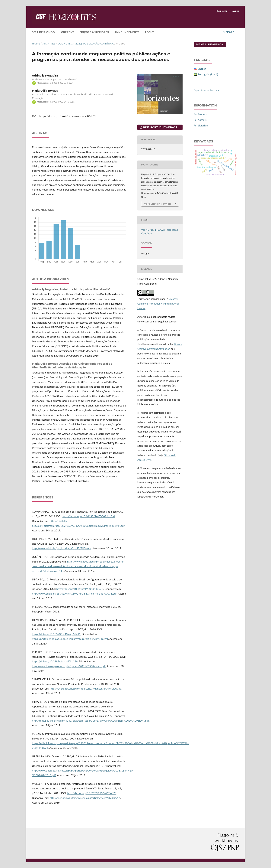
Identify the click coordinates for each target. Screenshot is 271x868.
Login (235, 11)
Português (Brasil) (208, 74)
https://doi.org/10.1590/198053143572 (80, 589)
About (150, 32)
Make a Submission (210, 44)
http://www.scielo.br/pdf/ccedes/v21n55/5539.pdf (62, 548)
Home (36, 44)
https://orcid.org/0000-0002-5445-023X (56, 102)
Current (68, 32)
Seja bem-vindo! (44, 32)
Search (230, 32)
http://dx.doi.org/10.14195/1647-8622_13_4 (89, 516)
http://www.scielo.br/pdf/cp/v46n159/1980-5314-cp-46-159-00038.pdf (74, 594)
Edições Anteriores (94, 32)
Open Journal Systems (207, 90)
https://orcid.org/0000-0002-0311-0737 (55, 83)
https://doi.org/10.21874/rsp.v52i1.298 (55, 661)
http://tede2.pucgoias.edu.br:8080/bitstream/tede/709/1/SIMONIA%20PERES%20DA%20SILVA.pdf (90, 721)
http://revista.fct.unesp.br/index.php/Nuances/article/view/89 (86, 689)
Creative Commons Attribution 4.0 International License (158, 304)
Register (222, 11)
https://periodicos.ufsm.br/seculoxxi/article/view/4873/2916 (85, 798)
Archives (49, 44)
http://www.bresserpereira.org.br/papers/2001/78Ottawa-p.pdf (69, 666)
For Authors (200, 120)
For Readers (200, 114)
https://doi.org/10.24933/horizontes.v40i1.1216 (68, 116)
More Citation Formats (157, 204)
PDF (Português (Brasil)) (161, 127)
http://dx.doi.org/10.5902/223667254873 (92, 793)
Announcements (127, 32)
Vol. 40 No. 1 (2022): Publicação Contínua (86, 44)
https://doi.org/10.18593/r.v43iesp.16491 (56, 634)
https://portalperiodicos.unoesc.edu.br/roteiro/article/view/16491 (70, 639)
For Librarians (201, 126)
